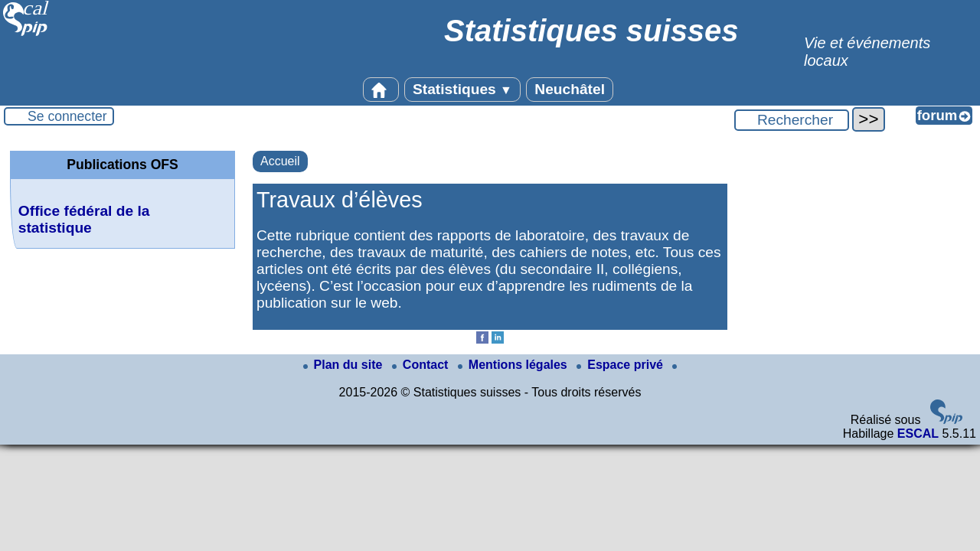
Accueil (280, 161)
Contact (422, 365)
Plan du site (345, 365)
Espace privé (621, 365)
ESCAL (918, 434)
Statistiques (462, 89)
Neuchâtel (570, 89)
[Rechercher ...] (792, 120)
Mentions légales (514, 365)
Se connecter (67, 116)
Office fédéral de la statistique (84, 219)
